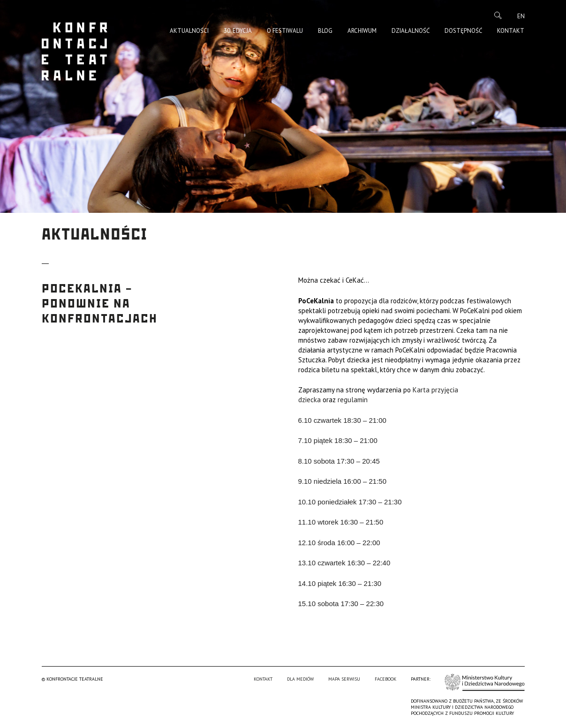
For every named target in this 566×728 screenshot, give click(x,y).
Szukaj (498, 15)
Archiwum (362, 31)
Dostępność (463, 31)
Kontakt (511, 31)
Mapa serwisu (344, 679)
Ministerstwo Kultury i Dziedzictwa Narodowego (485, 682)
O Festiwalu (285, 31)
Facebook (385, 679)
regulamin (353, 400)
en (521, 16)
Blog (325, 31)
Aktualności (189, 31)
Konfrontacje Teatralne (75, 52)
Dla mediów (300, 679)
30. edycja (238, 31)
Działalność (411, 31)
